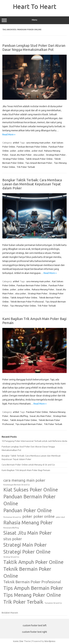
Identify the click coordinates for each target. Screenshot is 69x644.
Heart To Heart (35, 6)
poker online (24, 151)
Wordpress (50, 641)
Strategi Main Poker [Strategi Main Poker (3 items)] (25, 545)
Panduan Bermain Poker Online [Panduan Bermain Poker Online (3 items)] (29, 500)
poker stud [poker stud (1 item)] (60, 517)
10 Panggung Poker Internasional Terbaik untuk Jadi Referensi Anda (34, 441)
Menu (34, 20)
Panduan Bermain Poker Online (32, 147)
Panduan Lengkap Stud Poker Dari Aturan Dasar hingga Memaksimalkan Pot (34, 48)
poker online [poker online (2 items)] (44, 516)
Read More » (9, 135)
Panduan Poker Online (37, 412)
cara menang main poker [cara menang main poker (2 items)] (24, 480)
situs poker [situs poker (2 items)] (13, 539)
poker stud (37, 151)
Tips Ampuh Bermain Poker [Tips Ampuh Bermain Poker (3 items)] (33, 588)
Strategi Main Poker (56, 155)
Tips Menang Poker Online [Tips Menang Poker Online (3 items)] (32, 595)
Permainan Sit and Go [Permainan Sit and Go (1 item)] (12, 517)
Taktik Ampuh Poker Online (39, 159)
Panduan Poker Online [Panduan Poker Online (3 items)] (28, 510)
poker (13, 151)
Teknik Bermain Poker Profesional (27, 302)
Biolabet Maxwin (10, 613)
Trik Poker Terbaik (26, 167)
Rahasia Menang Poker (43, 289)
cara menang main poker (38, 143)
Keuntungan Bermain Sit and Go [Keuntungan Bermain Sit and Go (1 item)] (16, 485)
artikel (16, 143)
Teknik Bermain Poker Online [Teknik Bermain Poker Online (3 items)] (27, 572)
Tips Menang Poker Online (23, 306)
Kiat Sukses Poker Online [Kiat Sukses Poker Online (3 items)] (31, 490)
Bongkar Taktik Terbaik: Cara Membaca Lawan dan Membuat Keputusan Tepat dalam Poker (32, 184)
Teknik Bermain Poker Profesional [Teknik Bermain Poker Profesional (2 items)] (32, 582)
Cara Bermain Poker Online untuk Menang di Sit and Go (28, 465)
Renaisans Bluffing (19, 416)
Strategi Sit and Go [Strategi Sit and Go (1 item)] (11, 557)
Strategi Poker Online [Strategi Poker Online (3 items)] (27, 552)
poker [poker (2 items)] (27, 516)
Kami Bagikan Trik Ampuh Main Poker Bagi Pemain (26, 470)
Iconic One (18, 641)
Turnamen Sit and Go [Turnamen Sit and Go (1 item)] (53, 603)
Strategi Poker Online (13, 159)
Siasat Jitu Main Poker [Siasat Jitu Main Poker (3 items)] (28, 533)
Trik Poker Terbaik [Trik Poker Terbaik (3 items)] (23, 602)
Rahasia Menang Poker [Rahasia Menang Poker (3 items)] (28, 523)
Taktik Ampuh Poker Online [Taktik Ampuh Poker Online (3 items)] (33, 562)
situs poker (39, 155)
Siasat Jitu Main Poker (21, 155)
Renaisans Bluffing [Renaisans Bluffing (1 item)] (11, 528)
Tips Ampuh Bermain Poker (39, 163)
